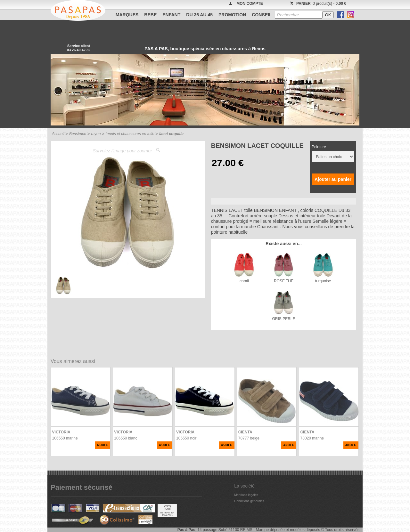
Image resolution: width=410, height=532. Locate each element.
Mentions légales (246, 495)
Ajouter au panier (333, 179)
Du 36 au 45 (199, 15)
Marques (127, 15)
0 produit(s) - (317, 4)
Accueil (58, 134)
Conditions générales (249, 501)
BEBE (150, 15)
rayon (96, 134)
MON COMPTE (250, 4)
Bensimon (78, 134)
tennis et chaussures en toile (130, 134)
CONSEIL (262, 15)
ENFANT (171, 15)
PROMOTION (232, 15)
